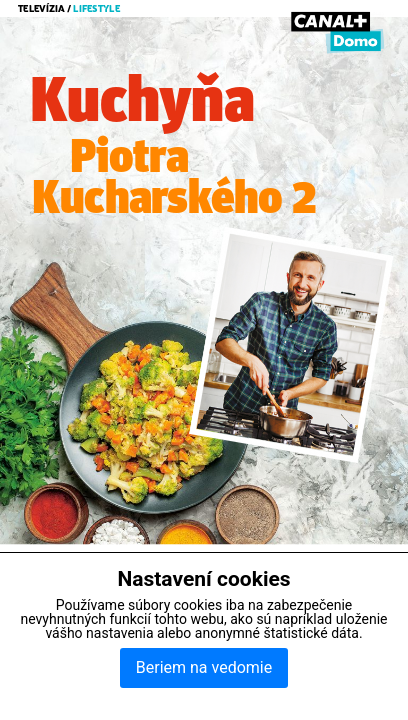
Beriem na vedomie (204, 667)
